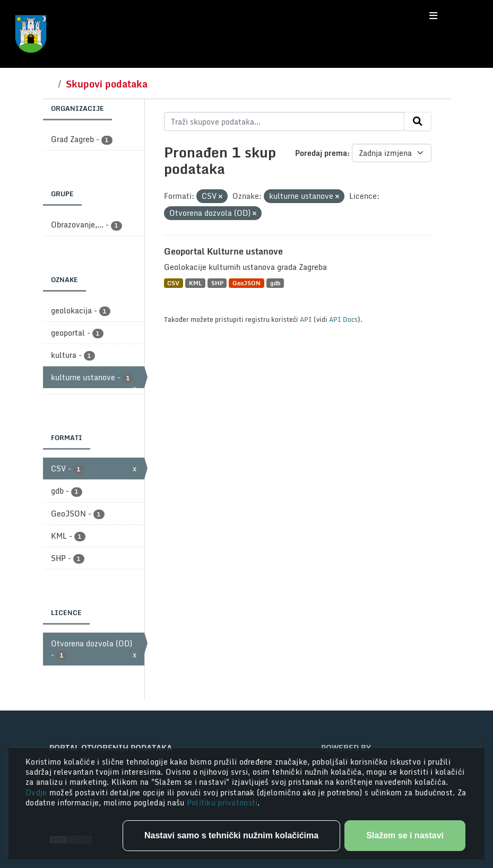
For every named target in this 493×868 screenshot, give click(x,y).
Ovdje (37, 792)
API (306, 319)
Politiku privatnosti (222, 803)
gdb (275, 283)
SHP (217, 283)
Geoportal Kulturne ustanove (223, 251)
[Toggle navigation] (433, 16)
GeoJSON (246, 283)
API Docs (343, 319)
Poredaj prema (321, 153)
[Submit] (418, 121)
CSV (173, 283)
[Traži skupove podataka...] (284, 121)
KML (195, 283)
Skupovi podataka (107, 84)
